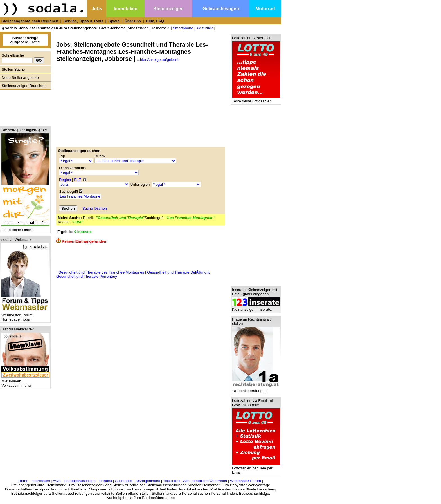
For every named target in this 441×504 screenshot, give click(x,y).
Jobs (97, 9)
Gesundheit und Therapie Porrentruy (87, 276)
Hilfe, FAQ (155, 21)
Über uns (133, 21)
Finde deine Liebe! (25, 228)
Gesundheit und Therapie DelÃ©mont (178, 272)
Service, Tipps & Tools (83, 21)
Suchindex (124, 481)
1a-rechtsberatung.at (256, 389)
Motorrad (265, 9)
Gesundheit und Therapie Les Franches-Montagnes (101, 272)
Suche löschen (95, 208)
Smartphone (183, 28)
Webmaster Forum (246, 481)
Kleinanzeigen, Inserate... (256, 308)
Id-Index (105, 481)
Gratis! (25, 40)
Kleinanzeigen (168, 9)
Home (23, 481)
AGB (57, 481)
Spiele (114, 21)
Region (65, 180)
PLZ (77, 180)
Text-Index (172, 481)
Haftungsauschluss (80, 481)
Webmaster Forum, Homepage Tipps (25, 315)
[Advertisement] (24, 107)
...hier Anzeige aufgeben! (158, 60)
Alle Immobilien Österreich (205, 481)
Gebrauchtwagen (221, 9)
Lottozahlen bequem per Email (256, 469)
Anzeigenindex (148, 481)
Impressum (40, 481)
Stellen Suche (13, 69)
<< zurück (205, 28)
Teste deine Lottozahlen (256, 99)
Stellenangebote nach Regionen (30, 21)
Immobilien (125, 9)
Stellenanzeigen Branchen (24, 86)
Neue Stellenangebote (20, 78)
